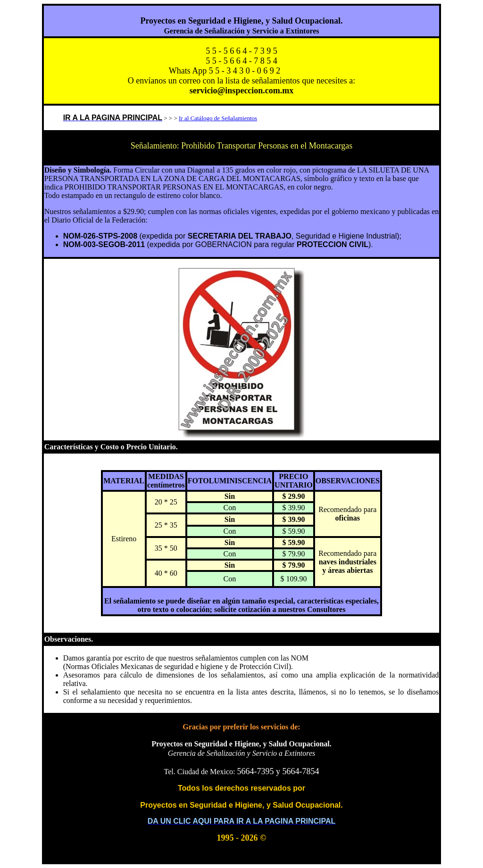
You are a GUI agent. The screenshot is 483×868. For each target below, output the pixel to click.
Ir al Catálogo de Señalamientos (218, 118)
